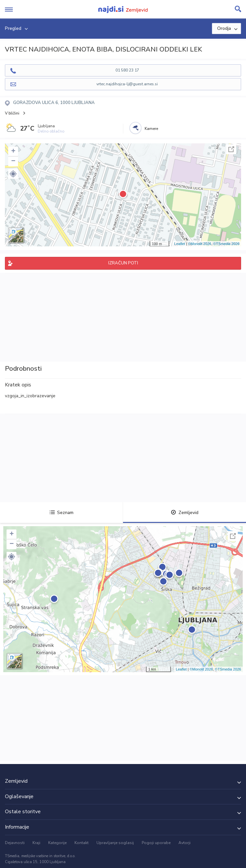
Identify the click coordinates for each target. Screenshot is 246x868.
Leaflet (180, 244)
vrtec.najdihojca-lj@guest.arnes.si (127, 84)
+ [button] (13, 152)
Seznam (61, 513)
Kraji (36, 843)
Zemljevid (185, 513)
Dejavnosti (15, 843)
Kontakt (82, 843)
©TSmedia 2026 (226, 244)
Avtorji (184, 843)
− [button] (13, 161)
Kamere (151, 129)
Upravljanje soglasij (115, 843)
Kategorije (57, 843)
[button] (13, 174)
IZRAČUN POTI (123, 263)
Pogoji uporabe (156, 843)
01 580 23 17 (127, 70)
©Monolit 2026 (200, 244)
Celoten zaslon (231, 149)
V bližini (12, 113)
